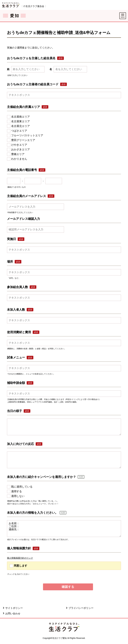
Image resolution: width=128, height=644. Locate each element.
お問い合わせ (13, 613)
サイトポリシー (14, 608)
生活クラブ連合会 (35, 6)
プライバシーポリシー (81, 608)
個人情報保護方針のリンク (20, 558)
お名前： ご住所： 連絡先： (64, 529)
